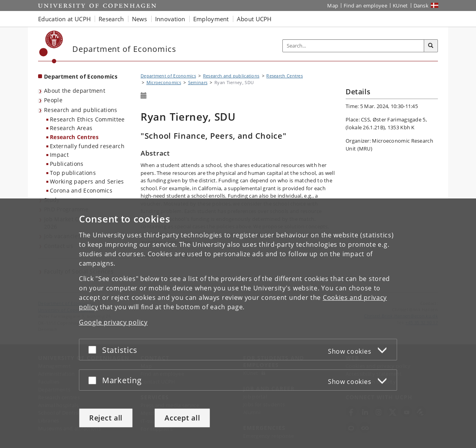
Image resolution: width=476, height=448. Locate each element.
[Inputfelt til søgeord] (353, 46)
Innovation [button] (170, 19)
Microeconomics (164, 82)
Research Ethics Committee (87, 119)
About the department (75, 91)
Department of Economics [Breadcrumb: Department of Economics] (168, 76)
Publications (67, 164)
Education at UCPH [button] (64, 19)
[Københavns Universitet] (51, 47)
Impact (59, 155)
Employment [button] (211, 19)
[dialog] (238, 323)
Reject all (106, 418)
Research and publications (81, 110)
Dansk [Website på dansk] (421, 6)
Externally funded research (87, 146)
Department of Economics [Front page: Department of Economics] (81, 76)
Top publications (73, 173)
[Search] (431, 46)
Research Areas (71, 128)
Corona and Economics (81, 190)
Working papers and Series (87, 181)
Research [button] (111, 19)
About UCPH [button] (254, 19)
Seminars (198, 82)
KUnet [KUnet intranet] (400, 6)
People (53, 100)
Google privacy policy (113, 322)
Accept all (182, 418)
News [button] (140, 19)
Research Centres (74, 137)
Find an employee (365, 6)
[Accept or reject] (94, 350)
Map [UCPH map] (333, 6)
